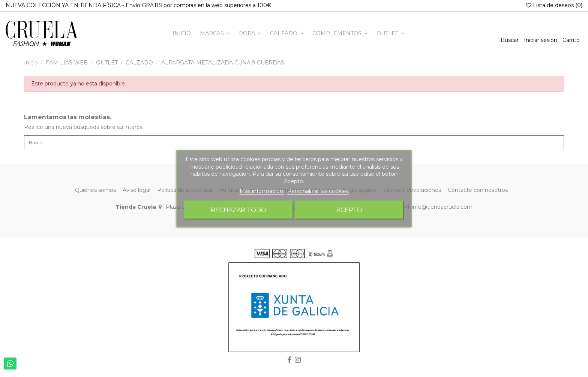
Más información (262, 191)
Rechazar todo (238, 210)
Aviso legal (136, 192)
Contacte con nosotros (478, 192)
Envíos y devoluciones (412, 192)
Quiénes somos (95, 192)
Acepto (349, 210)
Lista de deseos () (554, 5)
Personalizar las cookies (318, 191)
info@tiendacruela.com (442, 209)
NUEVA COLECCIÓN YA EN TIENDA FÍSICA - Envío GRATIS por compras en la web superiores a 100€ (138, 5)
